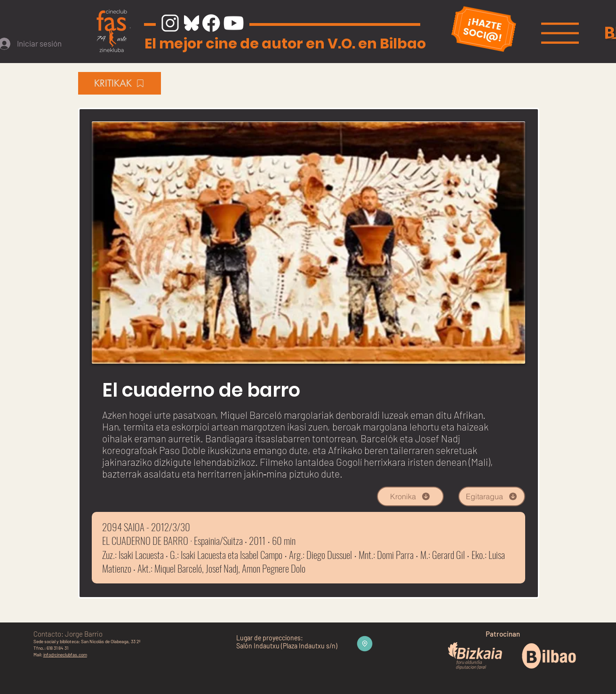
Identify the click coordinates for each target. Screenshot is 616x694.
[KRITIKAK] (120, 83)
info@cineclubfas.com (65, 654)
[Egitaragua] (492, 496)
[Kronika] (410, 496)
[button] (560, 33)
